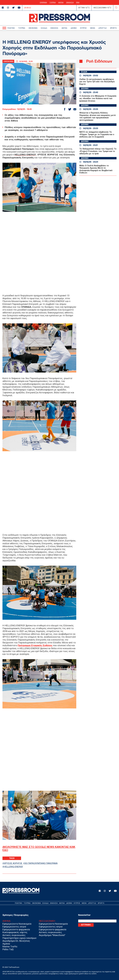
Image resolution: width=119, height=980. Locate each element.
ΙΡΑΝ (78, 2)
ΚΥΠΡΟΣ (83, 28)
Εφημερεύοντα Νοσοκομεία (17, 924)
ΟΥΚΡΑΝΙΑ (43, 2)
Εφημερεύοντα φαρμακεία (16, 929)
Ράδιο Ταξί (8, 949)
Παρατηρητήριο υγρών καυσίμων (19, 938)
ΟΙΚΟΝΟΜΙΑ (33, 28)
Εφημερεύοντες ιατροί (14, 926)
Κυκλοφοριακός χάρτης (15, 932)
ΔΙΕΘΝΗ (74, 28)
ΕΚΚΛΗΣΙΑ (70, 2)
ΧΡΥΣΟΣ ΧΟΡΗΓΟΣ (13, 863)
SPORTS (113, 28)
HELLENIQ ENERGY (13, 866)
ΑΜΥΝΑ (61, 2)
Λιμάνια (6, 943)
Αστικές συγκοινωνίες (14, 935)
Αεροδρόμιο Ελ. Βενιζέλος (16, 941)
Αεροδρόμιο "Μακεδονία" (52, 935)
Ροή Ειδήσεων (99, 61)
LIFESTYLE (103, 28)
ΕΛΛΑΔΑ (44, 28)
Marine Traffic (10, 946)
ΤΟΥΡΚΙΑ (53, 2)
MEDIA (93, 28)
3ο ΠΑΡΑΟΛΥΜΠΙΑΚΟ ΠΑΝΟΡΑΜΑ (41, 863)
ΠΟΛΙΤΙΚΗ (11, 28)
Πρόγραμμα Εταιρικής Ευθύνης (35, 645)
